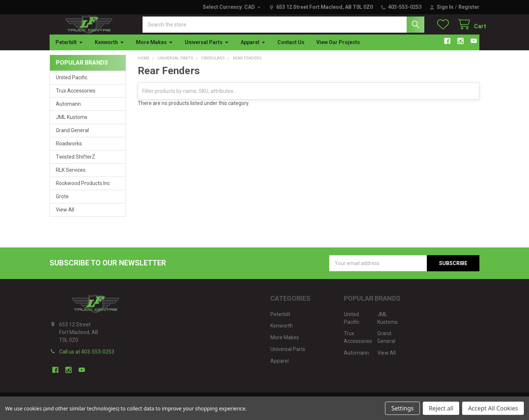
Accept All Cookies (493, 408)
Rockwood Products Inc (83, 190)
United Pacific (72, 84)
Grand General (72, 137)
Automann (68, 111)
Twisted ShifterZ (75, 163)
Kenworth (109, 49)
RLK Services (71, 177)
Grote (62, 203)
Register (469, 7)
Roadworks (69, 150)
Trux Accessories (76, 97)
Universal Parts (207, 49)
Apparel (253, 49)
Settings (402, 408)
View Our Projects (338, 49)
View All (65, 216)
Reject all (441, 408)
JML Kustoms (72, 124)
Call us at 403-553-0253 (87, 358)
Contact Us (291, 49)
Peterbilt (69, 49)
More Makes (154, 49)
